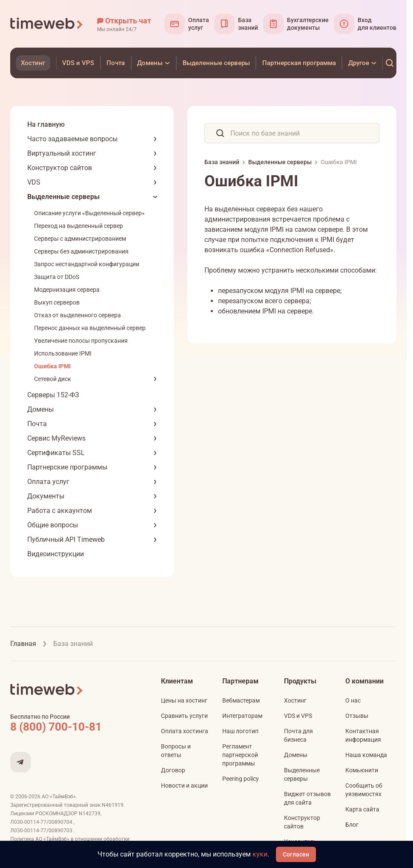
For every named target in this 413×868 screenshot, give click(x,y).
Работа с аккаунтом (60, 511)
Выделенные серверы (63, 197)
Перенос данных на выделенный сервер (90, 328)
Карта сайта (362, 809)
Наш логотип (240, 731)
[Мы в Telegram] (20, 762)
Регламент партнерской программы (240, 755)
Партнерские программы (67, 467)
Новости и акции (184, 785)
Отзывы (357, 716)
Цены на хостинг (184, 700)
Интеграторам (242, 716)
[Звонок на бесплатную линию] (74, 727)
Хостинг (295, 700)
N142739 (90, 814)
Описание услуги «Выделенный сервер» (89, 213)
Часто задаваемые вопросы (72, 139)
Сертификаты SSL (56, 453)
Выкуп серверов (57, 302)
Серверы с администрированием (80, 239)
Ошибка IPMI (52, 366)
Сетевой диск (53, 379)
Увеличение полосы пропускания (81, 341)
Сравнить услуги (184, 716)
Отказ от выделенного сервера (77, 315)
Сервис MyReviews (56, 438)
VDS (34, 182)
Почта (37, 424)
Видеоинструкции (56, 554)
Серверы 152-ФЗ (53, 395)
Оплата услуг (48, 482)
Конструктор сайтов (60, 168)
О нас (353, 700)
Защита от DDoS (57, 277)
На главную (46, 124)
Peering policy (241, 779)
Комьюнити (362, 770)
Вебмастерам (241, 700)
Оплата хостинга (185, 731)
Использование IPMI (63, 353)
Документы (46, 496)
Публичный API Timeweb (66, 539)
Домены (40, 409)
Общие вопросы (53, 525)
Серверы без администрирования (81, 251)
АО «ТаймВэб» (59, 797)
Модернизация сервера (67, 290)
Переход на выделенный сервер (79, 226)
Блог (352, 825)
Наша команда (366, 755)
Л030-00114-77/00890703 (42, 831)
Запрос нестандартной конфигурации (87, 264)
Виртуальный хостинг (62, 153)
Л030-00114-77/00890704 (42, 822)
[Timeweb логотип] (47, 24)
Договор (173, 770)
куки (260, 854)
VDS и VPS (298, 716)
